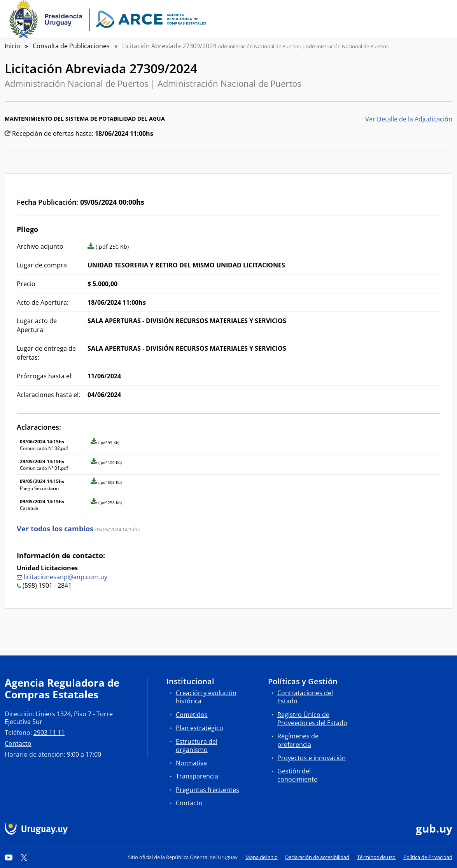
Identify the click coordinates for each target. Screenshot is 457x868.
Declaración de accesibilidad (317, 857)
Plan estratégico (200, 728)
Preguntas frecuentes (207, 790)
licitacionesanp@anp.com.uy (66, 577)
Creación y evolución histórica (206, 697)
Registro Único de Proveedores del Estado (312, 719)
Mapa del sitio (262, 857)
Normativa (191, 763)
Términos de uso (376, 857)
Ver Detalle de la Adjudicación (409, 119)
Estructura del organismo (197, 746)
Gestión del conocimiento (298, 775)
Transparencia (197, 776)
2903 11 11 (49, 733)
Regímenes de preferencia (298, 740)
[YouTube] (9, 857)
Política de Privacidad (428, 857)
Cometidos (192, 715)
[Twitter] (24, 857)
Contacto (18, 743)
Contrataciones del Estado (305, 697)
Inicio (12, 46)
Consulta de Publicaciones (71, 46)
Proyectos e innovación (312, 758)
